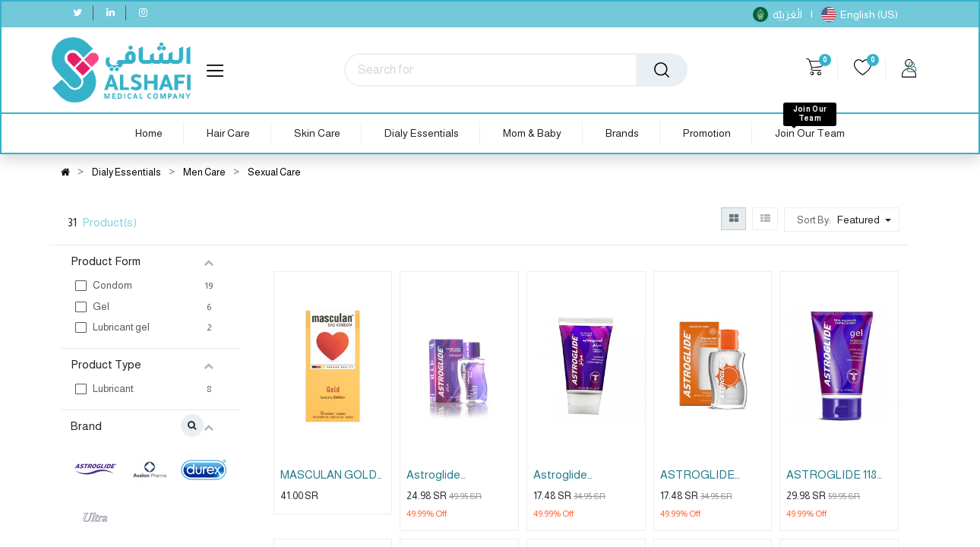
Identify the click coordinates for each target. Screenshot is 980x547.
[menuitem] (149, 133)
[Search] (662, 70)
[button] (866, 220)
